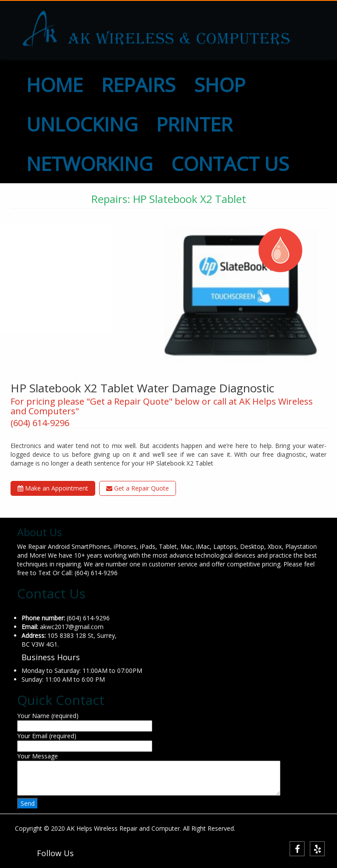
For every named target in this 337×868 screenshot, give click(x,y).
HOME (55, 85)
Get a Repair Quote (138, 488)
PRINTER (194, 124)
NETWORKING (90, 164)
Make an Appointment (53, 488)
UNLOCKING (82, 124)
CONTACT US (230, 164)
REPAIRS (138, 85)
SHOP (220, 85)
